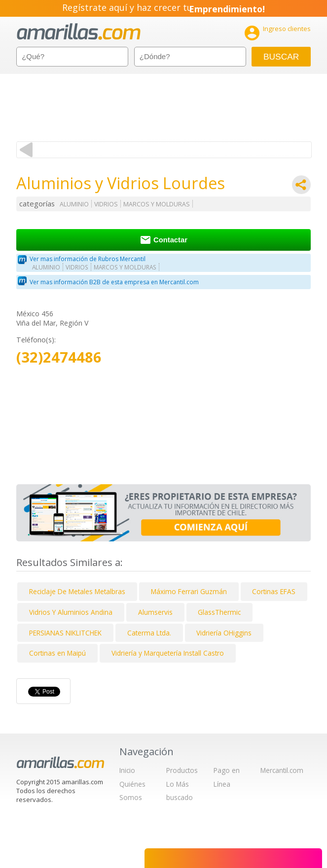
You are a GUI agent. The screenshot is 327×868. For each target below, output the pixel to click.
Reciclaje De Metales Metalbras (77, 591)
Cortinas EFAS (274, 591)
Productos (182, 770)
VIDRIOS (106, 204)
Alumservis (155, 612)
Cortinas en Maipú (57, 653)
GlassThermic (219, 612)
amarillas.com (79, 32)
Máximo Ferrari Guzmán (189, 591)
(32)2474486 (59, 357)
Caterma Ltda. (149, 633)
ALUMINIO (74, 204)
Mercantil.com (282, 770)
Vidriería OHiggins (224, 633)
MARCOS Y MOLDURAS (157, 204)
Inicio (127, 770)
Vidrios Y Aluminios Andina (71, 612)
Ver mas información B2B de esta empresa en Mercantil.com (114, 282)
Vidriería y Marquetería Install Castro (168, 653)
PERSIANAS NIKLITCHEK (65, 633)
